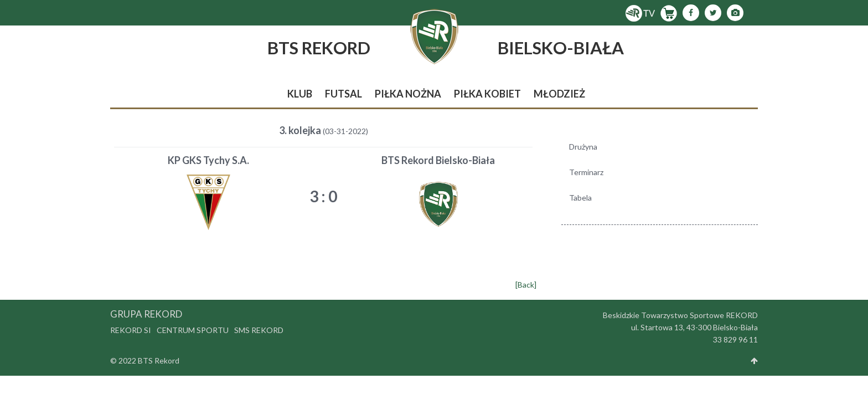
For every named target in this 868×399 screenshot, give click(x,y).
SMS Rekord (259, 330)
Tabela (580, 198)
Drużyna (583, 147)
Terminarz (586, 172)
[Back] (526, 285)
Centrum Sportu (193, 330)
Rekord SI (131, 330)
